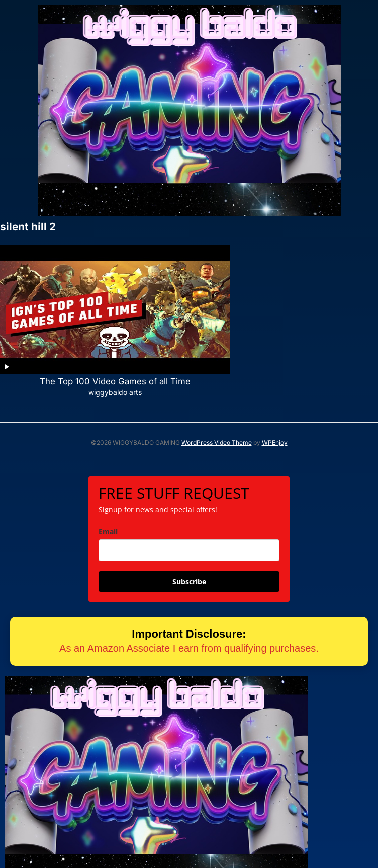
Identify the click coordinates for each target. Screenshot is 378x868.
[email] (189, 527)
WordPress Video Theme (217, 419)
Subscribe (189, 558)
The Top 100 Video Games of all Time (94, 358)
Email (108, 508)
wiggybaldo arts (94, 369)
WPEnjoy (275, 419)
